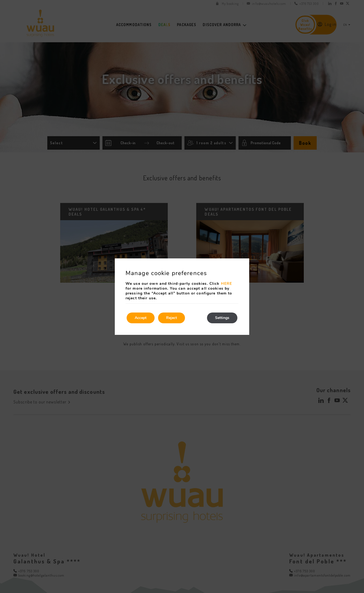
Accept (141, 318)
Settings (222, 318)
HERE (226, 284)
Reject (172, 318)
